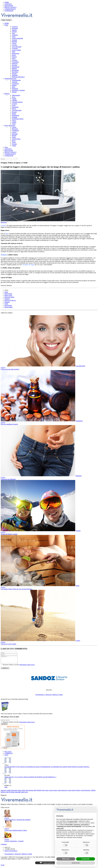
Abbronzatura (16, 95)
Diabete (14, 85)
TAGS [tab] (6, 756)
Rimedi (14, 135)
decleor (78, 792)
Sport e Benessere (10, 125)
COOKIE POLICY (10, 9)
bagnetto (7, 302)
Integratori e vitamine (18, 90)
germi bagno (8, 305)
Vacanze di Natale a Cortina (9, 534)
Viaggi (14, 146)
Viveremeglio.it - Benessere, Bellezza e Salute (49, 696)
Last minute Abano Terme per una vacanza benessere (17, 589)
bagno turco (24, 793)
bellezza (3, 793)
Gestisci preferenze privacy (49, 864)
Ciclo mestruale (17, 47)
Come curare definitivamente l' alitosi (16, 832)
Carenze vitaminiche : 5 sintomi (14, 842)
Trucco (14, 120)
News (6, 147)
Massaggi (15, 134)
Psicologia (15, 72)
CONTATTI (8, 4)
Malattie (14, 68)
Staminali (15, 75)
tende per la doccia (10, 300)
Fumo (14, 58)
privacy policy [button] (73, 821)
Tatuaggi (15, 117)
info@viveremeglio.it (11, 852)
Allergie (14, 32)
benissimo (14, 792)
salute (23, 792)
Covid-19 (15, 27)
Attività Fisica (16, 139)
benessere (4, 792)
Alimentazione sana (10, 79)
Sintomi (14, 73)
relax (43, 792)
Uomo (14, 124)
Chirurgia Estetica (17, 102)
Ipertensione (16, 67)
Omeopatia (15, 107)
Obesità (14, 92)
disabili (39, 792)
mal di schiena (10, 793)
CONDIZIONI (9, 11)
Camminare (15, 130)
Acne (13, 97)
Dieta (14, 87)
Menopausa (15, 70)
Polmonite (15, 28)
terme (55, 792)
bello (6, 789)
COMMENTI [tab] (9, 755)
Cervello (14, 45)
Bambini (14, 42)
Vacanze (14, 144)
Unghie (14, 122)
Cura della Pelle (17, 110)
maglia (9, 792)
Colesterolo (15, 84)
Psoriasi (14, 112)
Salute (6, 25)
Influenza (15, 63)
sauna (47, 792)
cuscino (51, 792)
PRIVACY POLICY (10, 7)
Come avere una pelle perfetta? (10, 369)
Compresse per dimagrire (8, 479)
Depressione (16, 53)
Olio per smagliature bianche (9, 424)
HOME (7, 2)
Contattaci (4, 846)
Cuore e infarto (16, 50)
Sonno (14, 137)
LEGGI (3, 368)
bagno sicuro (8, 295)
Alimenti (15, 82)
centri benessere (86, 792)
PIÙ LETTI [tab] (8, 753)
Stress (14, 141)
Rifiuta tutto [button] (66, 859)
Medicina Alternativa (18, 77)
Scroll (3, 866)
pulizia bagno (9, 307)
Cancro (14, 43)
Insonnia (14, 65)
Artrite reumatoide (17, 38)
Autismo (14, 40)
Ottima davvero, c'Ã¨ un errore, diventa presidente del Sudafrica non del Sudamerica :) (30, 778)
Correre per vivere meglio (8, 644)
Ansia (14, 37)
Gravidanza (15, 62)
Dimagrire (15, 89)
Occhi (14, 105)
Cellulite (14, 100)
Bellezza (7, 94)
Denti (14, 52)
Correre (14, 132)
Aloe (13, 33)
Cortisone (15, 48)
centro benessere (62, 792)
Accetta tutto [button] (86, 859)
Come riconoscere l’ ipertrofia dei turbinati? (18, 821)
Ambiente (15, 35)
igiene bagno (8, 294)
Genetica (15, 60)
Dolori (14, 55)
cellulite (93, 792)
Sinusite (14, 30)
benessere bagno (9, 297)
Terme (14, 142)
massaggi (18, 793)
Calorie (14, 127)
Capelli (14, 99)
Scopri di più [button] (76, 863)
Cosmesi (14, 104)
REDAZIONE (9, 6)
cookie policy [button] (60, 828)
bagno (6, 292)
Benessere (15, 129)
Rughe (14, 114)
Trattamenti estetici (18, 119)
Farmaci (14, 57)
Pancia (14, 109)
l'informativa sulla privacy (27, 666)
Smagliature (15, 115)
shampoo (7, 299)
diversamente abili (31, 792)
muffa (6, 304)
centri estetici (72, 792)
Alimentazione (16, 80)
